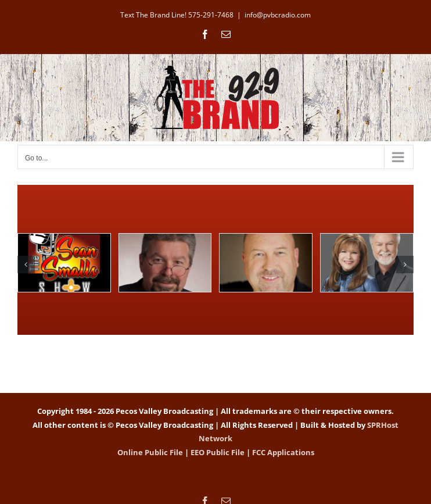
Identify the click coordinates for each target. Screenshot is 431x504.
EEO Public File (218, 452)
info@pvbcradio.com (278, 15)
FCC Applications (283, 452)
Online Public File (150, 452)
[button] (26, 264)
